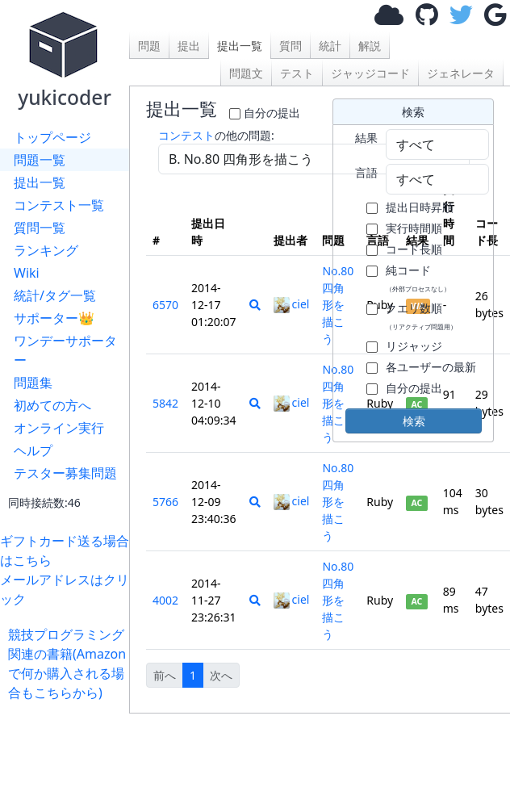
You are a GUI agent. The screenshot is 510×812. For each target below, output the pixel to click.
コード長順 (414, 249)
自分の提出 (272, 113)
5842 (165, 403)
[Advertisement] (69, 753)
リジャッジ (414, 346)
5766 (165, 502)
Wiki (27, 273)
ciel (292, 304)
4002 (165, 600)
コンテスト (186, 135)
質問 (291, 46)
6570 (165, 305)
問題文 (246, 73)
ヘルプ (33, 450)
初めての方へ (52, 405)
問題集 (33, 383)
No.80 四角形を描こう (338, 502)
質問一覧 (40, 228)
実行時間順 (414, 228)
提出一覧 (40, 182)
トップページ (52, 137)
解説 (370, 46)
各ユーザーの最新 (431, 367)
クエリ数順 (421, 316)
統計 (330, 46)
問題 (149, 46)
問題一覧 (40, 160)
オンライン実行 (59, 428)
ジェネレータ (461, 73)
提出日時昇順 (420, 207)
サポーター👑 (54, 318)
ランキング (46, 250)
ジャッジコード (370, 73)
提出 (189, 46)
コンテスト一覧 (59, 205)
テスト (297, 73)
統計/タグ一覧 (55, 295)
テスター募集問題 (65, 473)
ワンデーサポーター (65, 350)
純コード (418, 278)
